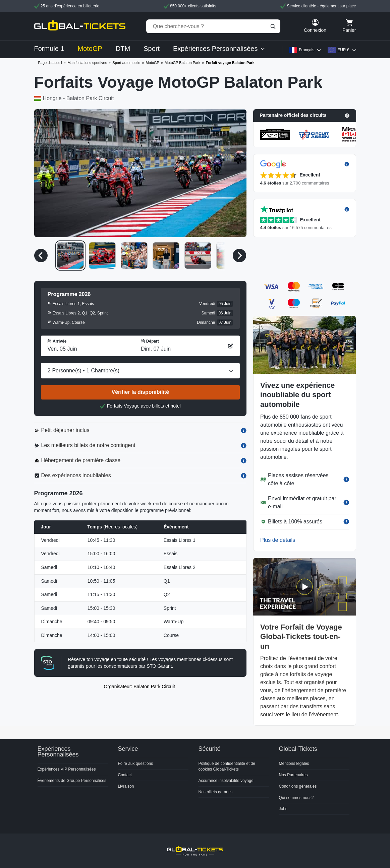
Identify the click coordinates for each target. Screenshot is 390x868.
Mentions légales (294, 764)
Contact (125, 775)
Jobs (283, 809)
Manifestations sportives (87, 63)
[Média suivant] (239, 256)
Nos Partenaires (293, 775)
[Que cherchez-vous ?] (213, 26)
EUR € (343, 50)
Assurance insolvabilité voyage (226, 781)
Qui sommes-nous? (296, 798)
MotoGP (153, 63)
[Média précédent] (41, 256)
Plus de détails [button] (278, 540)
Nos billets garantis (215, 792)
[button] (305, 116)
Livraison (126, 786)
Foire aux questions (136, 764)
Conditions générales (298, 786)
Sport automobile (126, 63)
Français (307, 50)
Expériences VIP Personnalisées (67, 769)
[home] (80, 26)
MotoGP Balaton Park (182, 63)
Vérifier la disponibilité (141, 392)
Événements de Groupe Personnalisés (72, 781)
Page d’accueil (50, 63)
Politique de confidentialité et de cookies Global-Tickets (227, 766)
